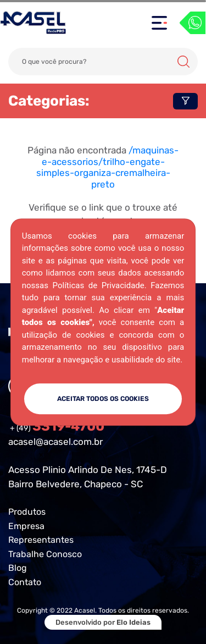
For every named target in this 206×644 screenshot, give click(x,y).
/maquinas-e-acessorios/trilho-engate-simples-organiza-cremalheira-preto (108, 167)
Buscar (183, 62)
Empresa (26, 526)
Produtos (27, 512)
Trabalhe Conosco (45, 554)
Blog (18, 568)
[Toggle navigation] (159, 23)
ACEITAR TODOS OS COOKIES (103, 399)
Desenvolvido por (103, 622)
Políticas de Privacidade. (100, 285)
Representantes (41, 540)
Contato (25, 582)
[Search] (103, 62)
